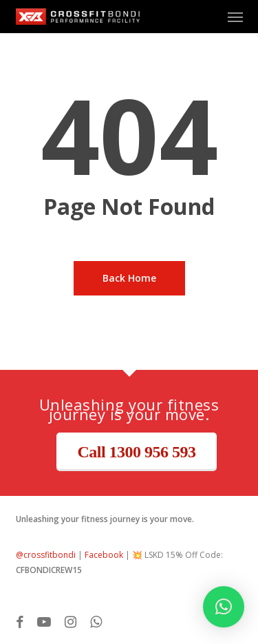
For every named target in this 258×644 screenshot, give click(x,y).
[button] (235, 17)
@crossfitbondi (46, 555)
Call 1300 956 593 (136, 452)
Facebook (104, 555)
